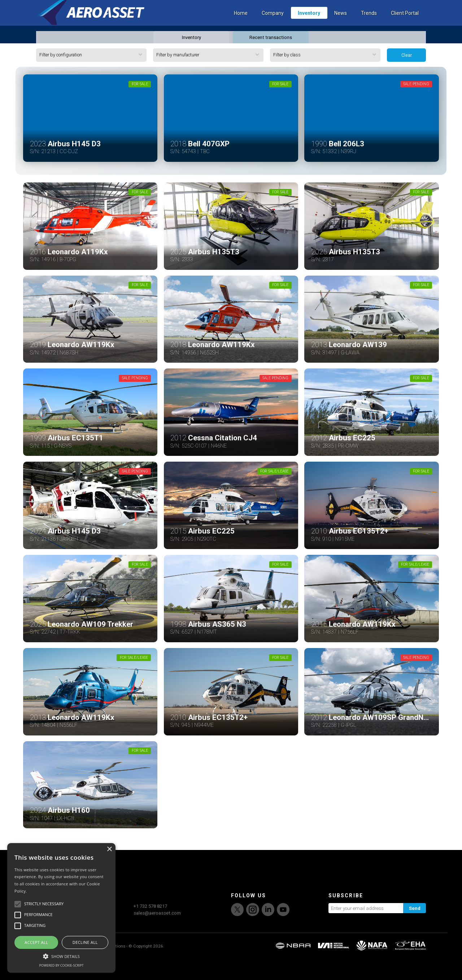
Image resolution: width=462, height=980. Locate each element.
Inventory (309, 23)
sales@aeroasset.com (157, 934)
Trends (369, 23)
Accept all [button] (36, 942)
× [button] (109, 849)
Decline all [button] (85, 942)
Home (241, 23)
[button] (61, 955)
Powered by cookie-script (62, 965)
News (341, 23)
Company (273, 23)
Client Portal (405, 23)
